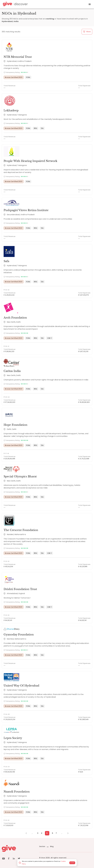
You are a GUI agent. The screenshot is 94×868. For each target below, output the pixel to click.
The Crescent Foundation (21, 530)
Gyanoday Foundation (19, 635)
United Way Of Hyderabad (21, 686)
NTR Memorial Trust (18, 57)
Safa (6, 261)
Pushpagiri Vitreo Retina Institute (26, 210)
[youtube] (4, 859)
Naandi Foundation (17, 792)
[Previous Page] (27, 833)
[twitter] (19, 859)
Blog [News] (50, 846)
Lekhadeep (11, 110)
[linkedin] (14, 859)
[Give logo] (19, 848)
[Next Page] (67, 833)
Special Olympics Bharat (20, 476)
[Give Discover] (15, 4)
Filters (87, 32)
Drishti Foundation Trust (20, 589)
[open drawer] (90, 4)
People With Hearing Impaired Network (30, 161)
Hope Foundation (16, 425)
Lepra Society (13, 738)
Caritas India (12, 371)
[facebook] (9, 859)
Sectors (42, 846)
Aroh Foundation (15, 318)
